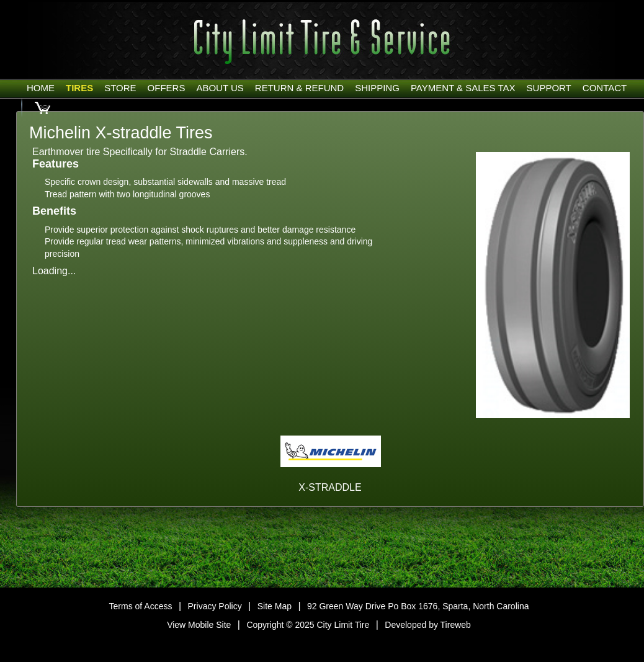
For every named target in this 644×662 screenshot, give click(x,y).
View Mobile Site (199, 625)
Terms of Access (141, 606)
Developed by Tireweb (428, 625)
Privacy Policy (215, 606)
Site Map (275, 606)
